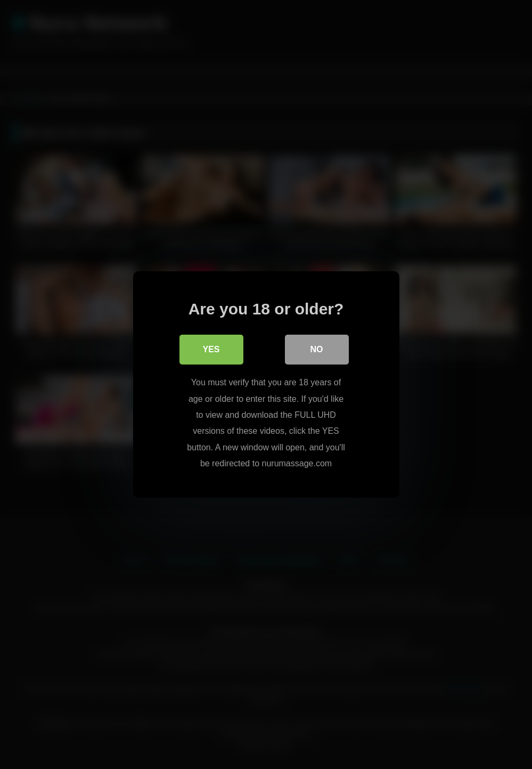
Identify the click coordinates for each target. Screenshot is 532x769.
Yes (211, 349)
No (317, 349)
